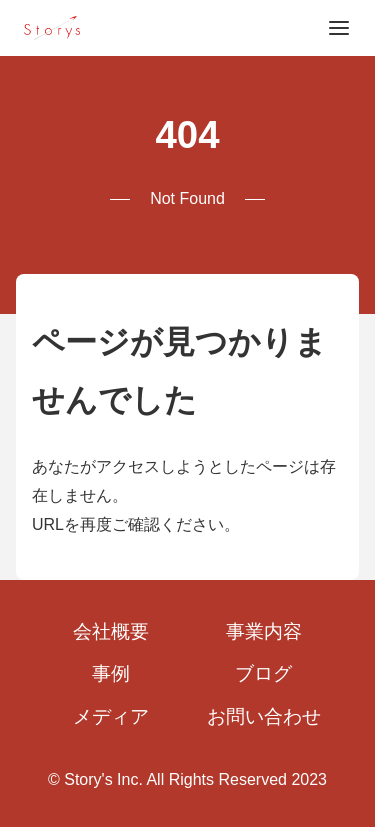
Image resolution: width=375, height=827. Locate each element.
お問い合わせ (264, 716)
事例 (111, 673)
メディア (111, 716)
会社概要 (111, 631)
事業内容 (264, 631)
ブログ (263, 673)
